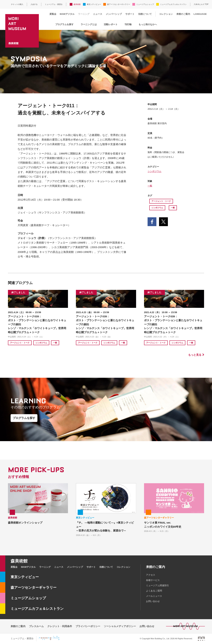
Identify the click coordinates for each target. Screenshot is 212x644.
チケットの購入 (17, 4)
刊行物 (128, 24)
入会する (34, 4)
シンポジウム (154, 171)
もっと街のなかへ (148, 24)
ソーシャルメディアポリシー (120, 626)
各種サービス (153, 580)
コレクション (166, 14)
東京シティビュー (94, 4)
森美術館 (77, 4)
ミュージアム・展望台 (54, 4)
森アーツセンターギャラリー (119, 4)
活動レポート (111, 24)
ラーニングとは (89, 24)
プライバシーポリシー (88, 626)
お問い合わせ (153, 601)
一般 (150, 186)
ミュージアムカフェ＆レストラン (173, 4)
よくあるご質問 (154, 591)
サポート (130, 14)
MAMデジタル (67, 14)
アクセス (151, 575)
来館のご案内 (183, 14)
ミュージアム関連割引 (157, 585)
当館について (145, 14)
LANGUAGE (200, 14)
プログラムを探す (64, 24)
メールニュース (154, 596)
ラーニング (84, 14)
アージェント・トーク (161, 201)
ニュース (98, 14)
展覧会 (53, 14)
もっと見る (195, 355)
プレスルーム (36, 626)
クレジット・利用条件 (60, 626)
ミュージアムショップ (145, 4)
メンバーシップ (114, 14)
